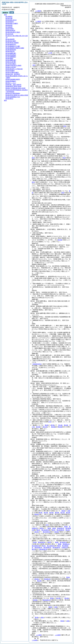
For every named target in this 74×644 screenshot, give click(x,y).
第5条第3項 (41, 542)
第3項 (38, 530)
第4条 (46, 425)
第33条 (60, 240)
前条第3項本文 (37, 364)
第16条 (66, 425)
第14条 (60, 425)
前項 (34, 65)
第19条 (38, 427)
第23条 (53, 427)
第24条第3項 (47, 532)
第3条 (68, 577)
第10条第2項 (36, 546)
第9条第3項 (61, 528)
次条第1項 (65, 547)
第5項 (42, 528)
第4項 (53, 530)
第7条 (53, 425)
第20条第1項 (38, 547)
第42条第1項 (43, 549)
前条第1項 (47, 579)
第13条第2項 (60, 530)
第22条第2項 (47, 547)
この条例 (38, 11)
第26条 (60, 427)
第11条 (58, 598)
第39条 (37, 579)
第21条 (45, 427)
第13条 (67, 598)
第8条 (54, 528)
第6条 (49, 528)
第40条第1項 (47, 600)
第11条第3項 (45, 530)
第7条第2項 (63, 542)
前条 (69, 511)
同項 (64, 158)
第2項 (34, 549)
